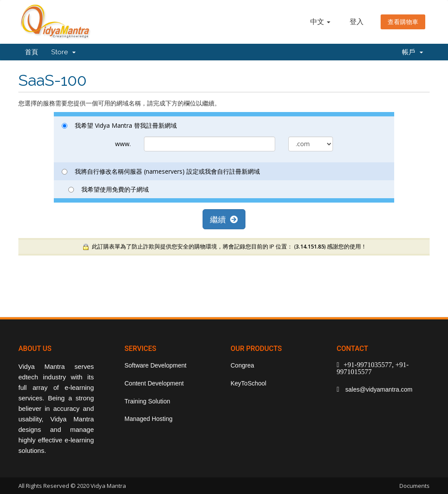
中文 (320, 22)
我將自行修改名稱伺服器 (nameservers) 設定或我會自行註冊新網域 (161, 171)
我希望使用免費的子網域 (108, 189)
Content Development (154, 383)
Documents (415, 486)
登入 (357, 22)
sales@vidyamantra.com (378, 389)
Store (63, 52)
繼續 (224, 219)
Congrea (242, 365)
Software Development (156, 365)
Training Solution (148, 401)
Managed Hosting (149, 419)
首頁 (31, 52)
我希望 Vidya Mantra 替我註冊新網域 (119, 125)
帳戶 (413, 52)
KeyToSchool (248, 383)
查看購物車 (403, 22)
